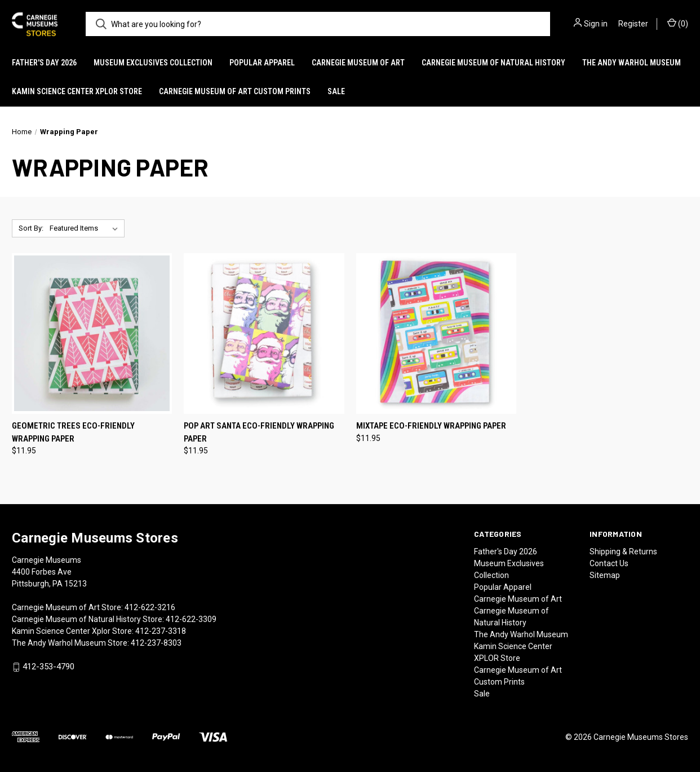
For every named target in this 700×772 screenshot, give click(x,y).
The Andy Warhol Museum (632, 63)
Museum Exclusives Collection (153, 63)
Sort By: (31, 228)
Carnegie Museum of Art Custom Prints (235, 91)
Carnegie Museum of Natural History (493, 63)
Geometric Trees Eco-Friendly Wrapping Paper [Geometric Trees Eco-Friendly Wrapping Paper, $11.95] (73, 432)
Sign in (596, 24)
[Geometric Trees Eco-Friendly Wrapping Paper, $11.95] (92, 334)
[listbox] (86, 228)
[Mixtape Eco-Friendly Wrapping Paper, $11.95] (436, 334)
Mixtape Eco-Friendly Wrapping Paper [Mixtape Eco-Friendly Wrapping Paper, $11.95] (431, 426)
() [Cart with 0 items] (678, 23)
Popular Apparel (262, 63)
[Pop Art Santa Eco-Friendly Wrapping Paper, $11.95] (264, 334)
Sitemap (605, 575)
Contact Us (609, 563)
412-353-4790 (48, 667)
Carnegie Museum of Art (358, 63)
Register (633, 24)
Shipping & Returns (623, 552)
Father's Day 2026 (44, 63)
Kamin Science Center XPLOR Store (77, 91)
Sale (336, 91)
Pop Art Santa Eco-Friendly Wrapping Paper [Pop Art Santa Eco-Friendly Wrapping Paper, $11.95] (259, 432)
